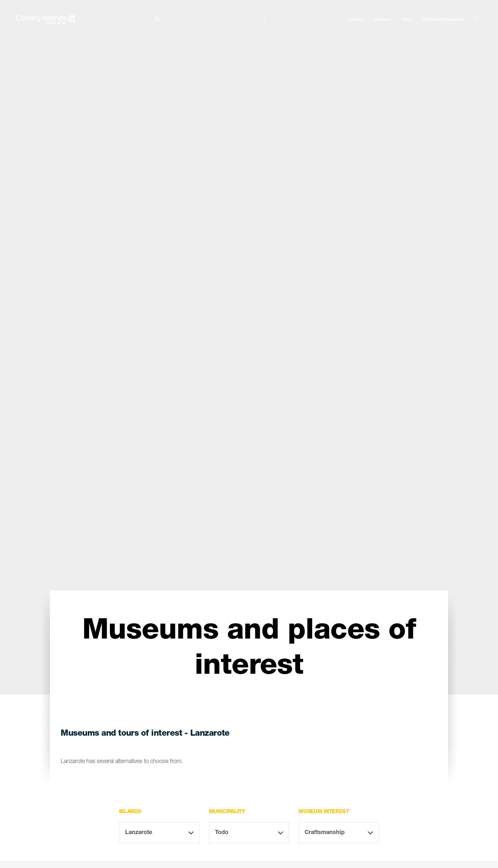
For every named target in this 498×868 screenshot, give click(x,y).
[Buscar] (208, 19)
